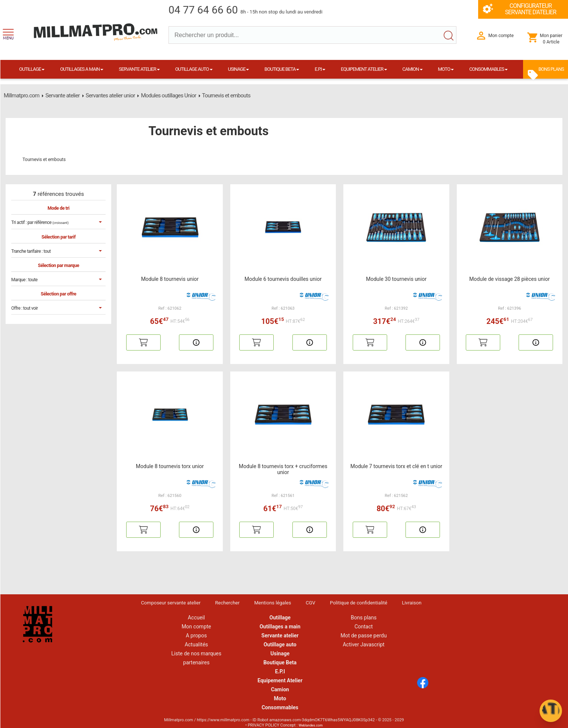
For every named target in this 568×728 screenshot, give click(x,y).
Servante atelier (63, 95)
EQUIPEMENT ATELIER (364, 69)
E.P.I (320, 69)
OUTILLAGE (32, 69)
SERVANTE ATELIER (139, 69)
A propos (196, 636)
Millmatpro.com (22, 95)
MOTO (446, 69)
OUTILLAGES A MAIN (82, 69)
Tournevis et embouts (226, 95)
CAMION (412, 69)
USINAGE (239, 69)
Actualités (196, 644)
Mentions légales (273, 603)
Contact (364, 627)
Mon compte (196, 627)
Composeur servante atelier (171, 603)
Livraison (411, 603)
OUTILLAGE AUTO (194, 69)
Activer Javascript (363, 644)
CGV (310, 603)
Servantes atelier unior (110, 95)
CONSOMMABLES (488, 69)
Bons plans (364, 618)
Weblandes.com (310, 725)
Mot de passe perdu (363, 636)
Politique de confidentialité (359, 603)
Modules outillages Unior (168, 95)
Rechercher (227, 603)
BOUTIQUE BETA (282, 69)
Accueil (196, 618)
